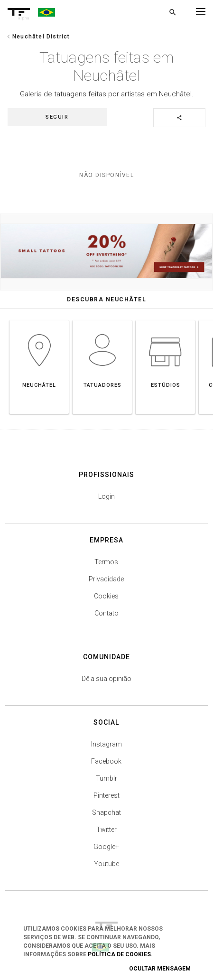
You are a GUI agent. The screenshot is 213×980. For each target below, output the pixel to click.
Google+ (106, 847)
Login (106, 496)
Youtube (106, 864)
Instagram (106, 744)
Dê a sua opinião (106, 679)
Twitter (106, 830)
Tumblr (106, 778)
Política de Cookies (119, 954)
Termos (106, 562)
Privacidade (106, 579)
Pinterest (106, 795)
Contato (106, 613)
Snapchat (106, 812)
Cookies (106, 596)
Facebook (106, 761)
